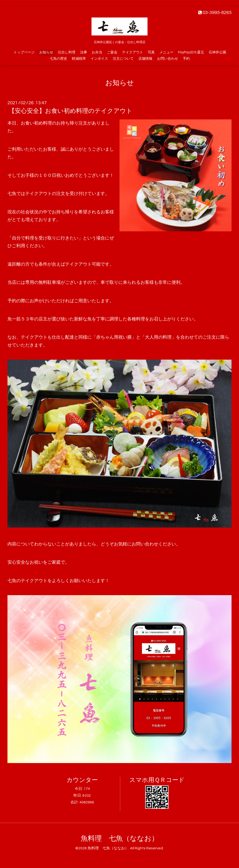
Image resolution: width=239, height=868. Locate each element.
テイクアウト (133, 52)
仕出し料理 (67, 52)
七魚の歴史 (58, 59)
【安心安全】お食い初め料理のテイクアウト (70, 111)
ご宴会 (112, 52)
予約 (186, 59)
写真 (151, 52)
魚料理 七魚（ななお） (120, 838)
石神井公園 (217, 52)
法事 (84, 52)
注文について (123, 59)
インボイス (99, 59)
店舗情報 (145, 59)
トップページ (24, 52)
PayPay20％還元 (191, 52)
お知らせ (46, 52)
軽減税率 (79, 59)
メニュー (166, 52)
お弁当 (97, 52)
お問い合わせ (168, 59)
